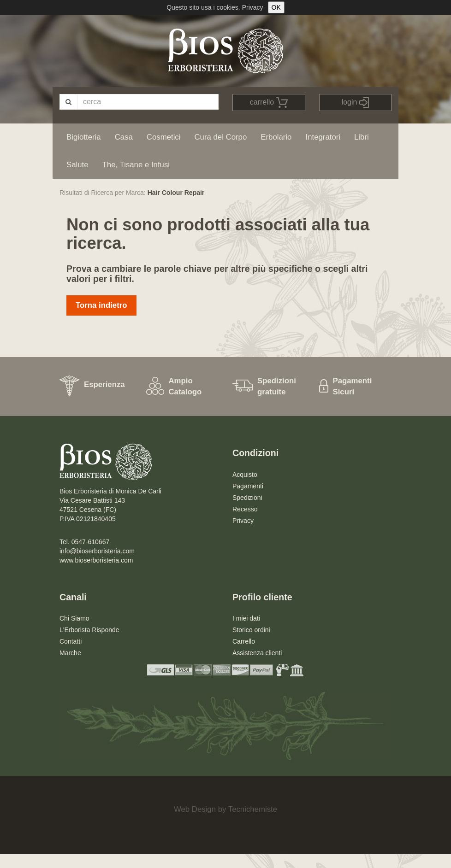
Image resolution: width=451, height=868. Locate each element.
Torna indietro (101, 305)
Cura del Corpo (220, 137)
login (355, 103)
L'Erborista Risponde (89, 630)
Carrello (244, 641)
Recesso (245, 509)
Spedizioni (247, 498)
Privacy (253, 7)
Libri (362, 137)
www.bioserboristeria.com (96, 560)
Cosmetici (164, 137)
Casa (124, 137)
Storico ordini (251, 630)
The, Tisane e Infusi (136, 165)
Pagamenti (248, 486)
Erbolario (276, 137)
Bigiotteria (84, 137)
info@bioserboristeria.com (97, 551)
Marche (70, 653)
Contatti (71, 641)
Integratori (323, 137)
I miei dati (246, 618)
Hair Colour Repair (176, 193)
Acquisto (245, 475)
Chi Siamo (74, 618)
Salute (77, 165)
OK (276, 7)
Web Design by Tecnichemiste (225, 809)
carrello (269, 103)
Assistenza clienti (257, 653)
